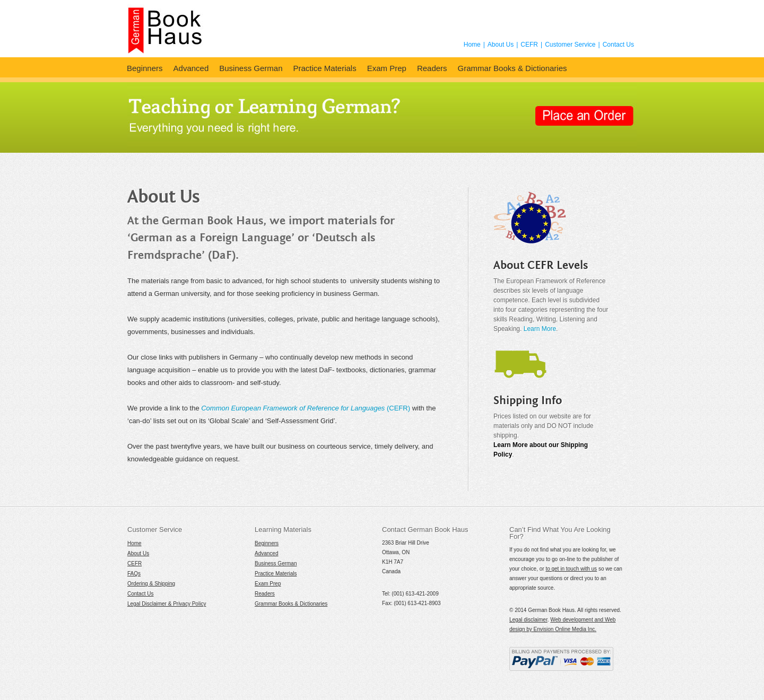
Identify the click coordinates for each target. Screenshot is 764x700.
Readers (432, 68)
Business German (251, 68)
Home (472, 45)
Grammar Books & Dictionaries (513, 68)
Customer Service (570, 45)
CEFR (529, 45)
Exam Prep (387, 68)
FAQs (134, 574)
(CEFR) (306, 408)
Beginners (145, 68)
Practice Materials (324, 68)
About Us (501, 45)
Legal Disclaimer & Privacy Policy (167, 604)
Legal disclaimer (528, 620)
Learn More (540, 329)
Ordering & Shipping (151, 584)
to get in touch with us (571, 569)
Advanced (191, 68)
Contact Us (618, 45)
